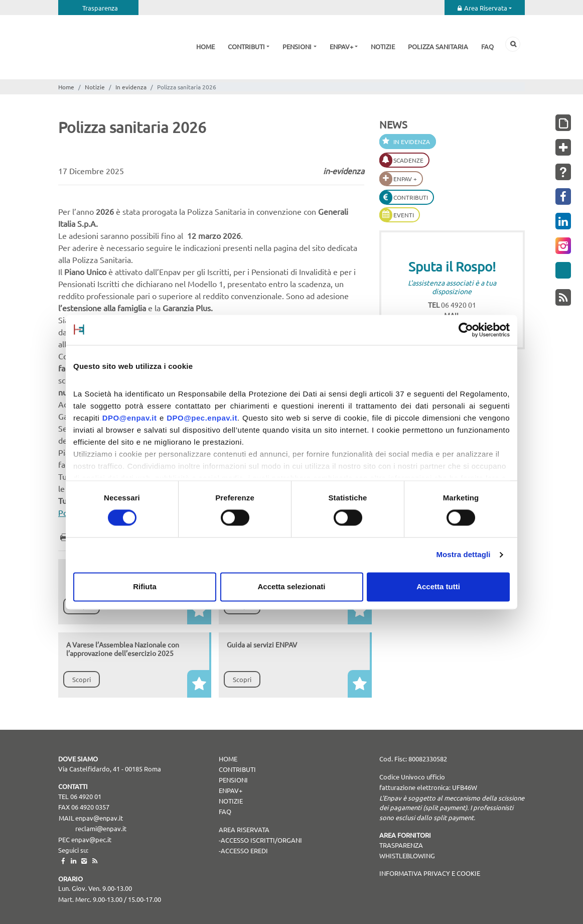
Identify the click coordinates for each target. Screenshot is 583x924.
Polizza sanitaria (438, 46)
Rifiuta (145, 586)
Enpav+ (341, 46)
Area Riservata (486, 8)
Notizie (383, 46)
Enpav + (405, 179)
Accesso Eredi (244, 850)
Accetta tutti (438, 586)
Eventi (404, 215)
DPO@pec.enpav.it (202, 418)
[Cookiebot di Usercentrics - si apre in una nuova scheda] (466, 330)
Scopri (82, 679)
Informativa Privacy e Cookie (430, 873)
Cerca (513, 44)
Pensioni (297, 46)
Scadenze (408, 160)
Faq (487, 46)
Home (205, 46)
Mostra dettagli (463, 555)
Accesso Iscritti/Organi (261, 840)
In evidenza (131, 87)
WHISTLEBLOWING (407, 855)
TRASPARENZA (401, 845)
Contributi (246, 46)
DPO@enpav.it (130, 418)
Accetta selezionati (291, 586)
